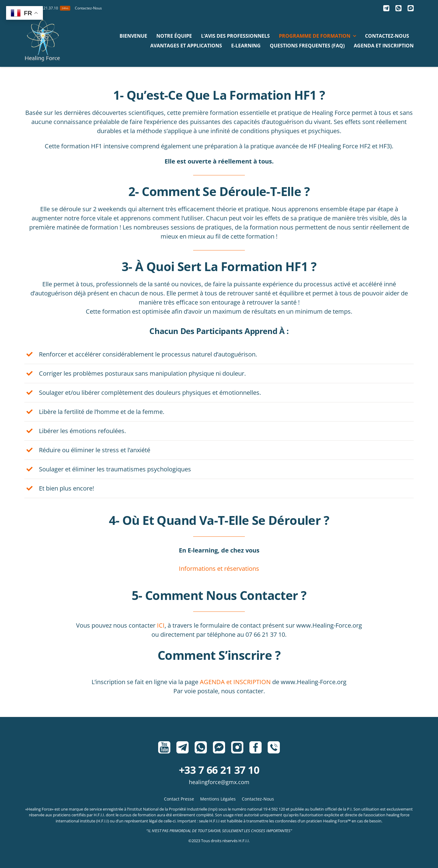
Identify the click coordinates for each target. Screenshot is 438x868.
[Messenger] (411, 8)
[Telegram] (386, 8)
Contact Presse (179, 799)
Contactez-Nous (258, 799)
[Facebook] (255, 747)
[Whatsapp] (398, 8)
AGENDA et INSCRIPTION (235, 682)
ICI (161, 625)
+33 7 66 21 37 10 (219, 770)
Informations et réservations (219, 568)
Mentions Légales (218, 799)
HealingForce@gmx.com (219, 782)
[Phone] (274, 747)
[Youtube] (164, 747)
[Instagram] (237, 747)
